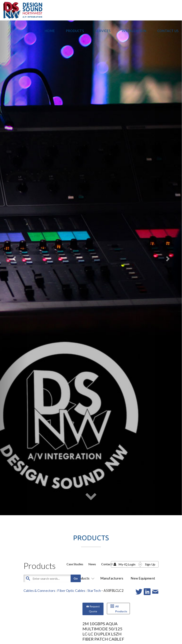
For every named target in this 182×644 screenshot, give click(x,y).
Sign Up (150, 564)
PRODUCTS (75, 31)
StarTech (94, 591)
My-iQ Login (127, 564)
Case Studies (75, 564)
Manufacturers (112, 578)
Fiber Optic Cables (71, 591)
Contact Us (168, 31)
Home (50, 31)
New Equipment (143, 578)
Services (103, 31)
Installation (134, 31)
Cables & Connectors (39, 591)
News (92, 564)
